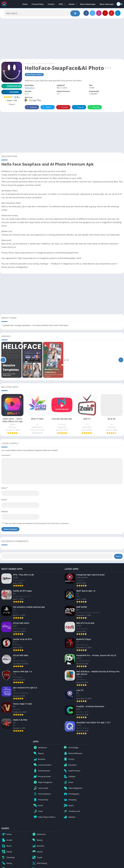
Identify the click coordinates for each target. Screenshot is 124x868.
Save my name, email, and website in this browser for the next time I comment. (37, 523)
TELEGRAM (10, 92)
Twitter (47, 107)
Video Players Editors (46, 63)
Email (4, 500)
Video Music (30, 88)
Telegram (79, 107)
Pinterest (63, 107)
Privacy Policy (38, 4)
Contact (51, 4)
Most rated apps (107, 4)
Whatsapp (94, 107)
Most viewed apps (88, 4)
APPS (61, 4)
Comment (6, 455)
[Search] (42, 13)
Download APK (11, 86)
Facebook (32, 107)
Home (25, 4)
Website (5, 511)
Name (5, 488)
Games (72, 4)
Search (118, 556)
